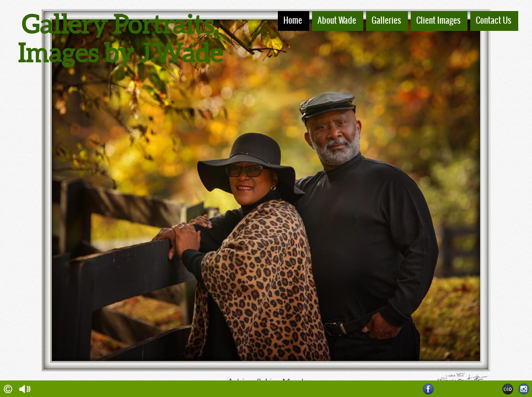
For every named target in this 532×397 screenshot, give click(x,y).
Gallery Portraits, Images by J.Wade (120, 39)
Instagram (524, 389)
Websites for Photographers (508, 389)
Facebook (429, 389)
